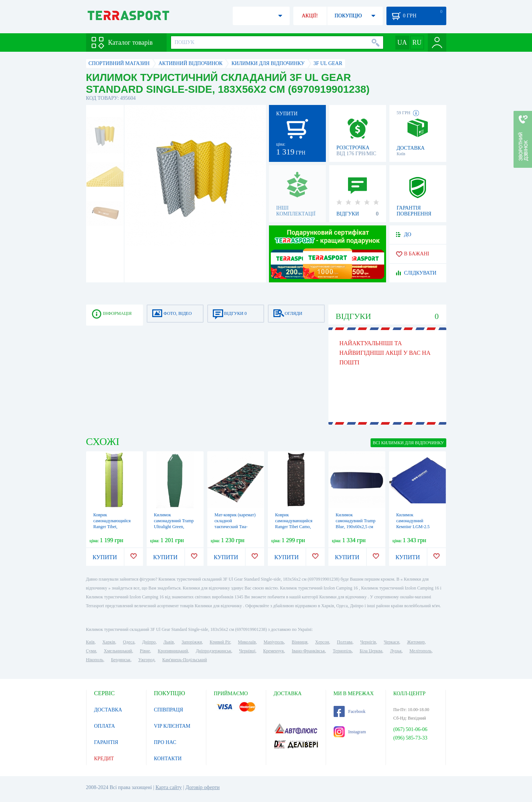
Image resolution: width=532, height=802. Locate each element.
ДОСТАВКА (108, 710)
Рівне (145, 651)
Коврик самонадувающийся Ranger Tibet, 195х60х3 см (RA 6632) (112, 527)
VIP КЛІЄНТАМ (172, 726)
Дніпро (149, 642)
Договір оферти (203, 787)
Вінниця (300, 642)
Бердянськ (121, 660)
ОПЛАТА (105, 726)
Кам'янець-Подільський (185, 660)
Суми (91, 651)
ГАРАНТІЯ (106, 742)
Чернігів (368, 642)
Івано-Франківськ (308, 651)
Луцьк (396, 651)
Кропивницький (173, 651)
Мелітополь (420, 651)
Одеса (129, 642)
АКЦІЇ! (310, 16)
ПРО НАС (165, 742)
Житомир (416, 642)
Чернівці (247, 651)
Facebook (350, 711)
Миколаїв (247, 642)
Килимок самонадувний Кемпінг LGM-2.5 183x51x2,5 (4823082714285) (413, 527)
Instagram (350, 732)
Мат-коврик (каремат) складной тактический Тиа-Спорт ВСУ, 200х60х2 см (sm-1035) (235, 527)
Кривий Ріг (220, 642)
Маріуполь (274, 642)
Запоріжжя (192, 642)
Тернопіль (342, 651)
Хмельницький (118, 651)
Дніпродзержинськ (214, 651)
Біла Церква (371, 651)
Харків (109, 642)
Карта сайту (169, 787)
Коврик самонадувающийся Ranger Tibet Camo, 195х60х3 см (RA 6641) (294, 527)
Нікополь (95, 660)
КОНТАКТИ (168, 759)
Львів (168, 642)
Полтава (345, 642)
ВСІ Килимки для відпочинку (408, 443)
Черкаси (392, 642)
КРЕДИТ (104, 759)
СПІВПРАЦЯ (169, 710)
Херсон (322, 642)
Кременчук (274, 651)
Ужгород (146, 660)
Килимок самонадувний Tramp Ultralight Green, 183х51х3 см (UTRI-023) (174, 527)
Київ (90, 642)
